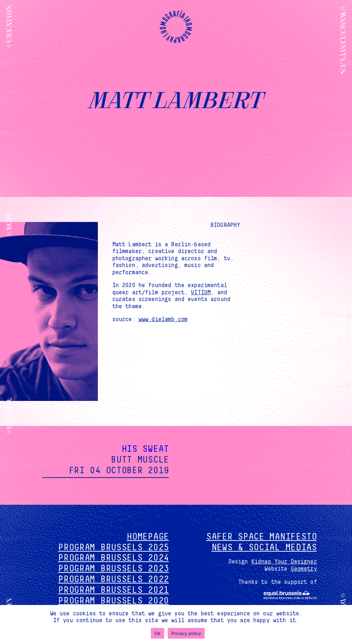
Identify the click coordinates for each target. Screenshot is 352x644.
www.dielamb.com (163, 319)
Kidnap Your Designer (284, 562)
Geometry (304, 569)
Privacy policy (186, 633)
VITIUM (201, 292)
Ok (158, 633)
